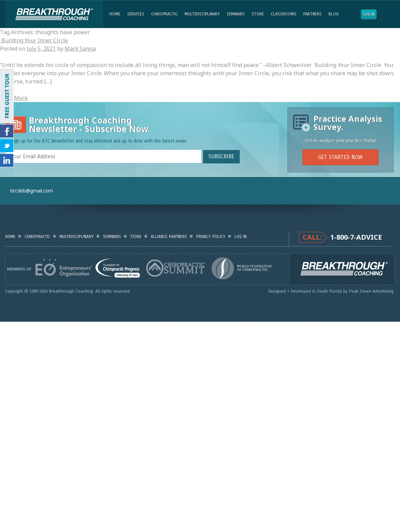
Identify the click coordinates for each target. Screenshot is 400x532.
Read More (14, 98)
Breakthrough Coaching (54, 14)
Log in (369, 14)
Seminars (236, 14)
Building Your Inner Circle (34, 40)
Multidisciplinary (202, 14)
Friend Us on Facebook (7, 131)
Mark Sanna (80, 49)
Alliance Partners (169, 237)
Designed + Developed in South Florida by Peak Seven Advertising (332, 291)
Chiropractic (164, 14)
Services (136, 14)
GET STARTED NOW (340, 157)
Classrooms (284, 14)
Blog (334, 14)
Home (115, 14)
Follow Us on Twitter (7, 146)
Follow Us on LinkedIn (7, 160)
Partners (312, 14)
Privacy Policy (211, 237)
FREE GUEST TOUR (7, 96)
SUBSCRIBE (221, 156)
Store (258, 14)
